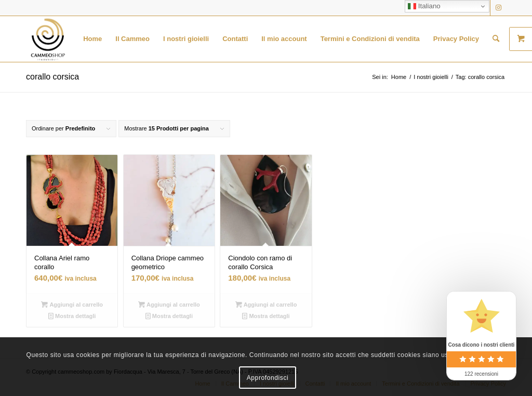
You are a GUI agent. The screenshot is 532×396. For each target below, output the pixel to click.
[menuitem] (92, 39)
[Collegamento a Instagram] (498, 8)
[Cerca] (496, 39)
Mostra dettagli (72, 316)
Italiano (424, 6)
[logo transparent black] (48, 39)
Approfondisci (268, 378)
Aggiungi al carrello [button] (72, 305)
